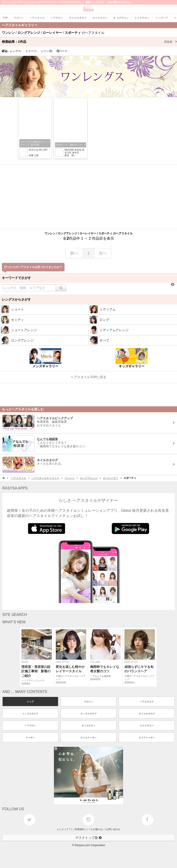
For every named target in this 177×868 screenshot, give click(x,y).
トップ (30, 702)
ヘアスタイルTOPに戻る (89, 377)
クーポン (30, 737)
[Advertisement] (88, 197)
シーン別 (47, 51)
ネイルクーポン (88, 737)
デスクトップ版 (88, 838)
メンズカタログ (30, 714)
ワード (63, 51)
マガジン (88, 702)
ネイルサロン (88, 726)
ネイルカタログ (147, 714)
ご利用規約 (78, 829)
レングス (16, 51)
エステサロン (147, 726)
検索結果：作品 (89, 42)
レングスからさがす (16, 299)
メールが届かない (95, 829)
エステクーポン (147, 737)
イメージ (32, 51)
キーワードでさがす (16, 278)
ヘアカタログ (147, 702)
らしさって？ (64, 829)
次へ (103, 253)
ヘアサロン (30, 726)
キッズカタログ (88, 714)
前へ (74, 253)
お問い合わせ (113, 829)
